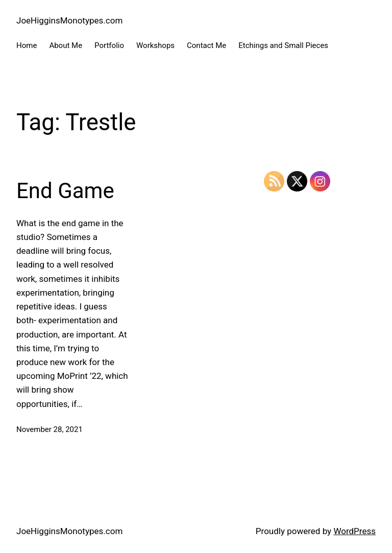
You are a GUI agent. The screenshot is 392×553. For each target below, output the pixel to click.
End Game (65, 191)
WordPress (354, 531)
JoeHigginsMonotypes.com (69, 20)
